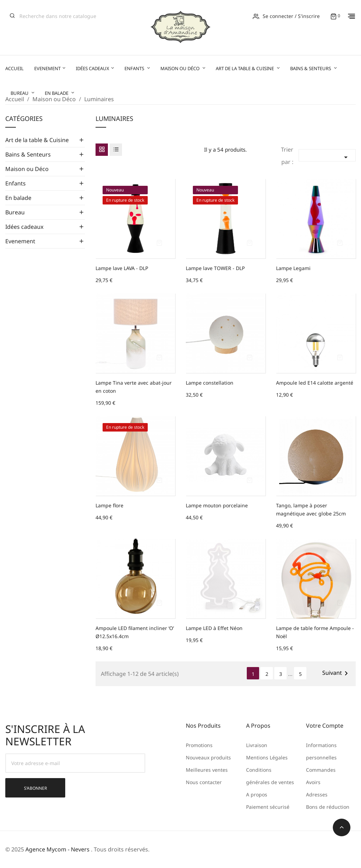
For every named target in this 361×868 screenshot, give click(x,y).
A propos (257, 794)
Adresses (317, 794)
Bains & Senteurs (28, 154)
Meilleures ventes (207, 770)
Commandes (321, 770)
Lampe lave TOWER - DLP (215, 268)
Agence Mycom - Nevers (57, 849)
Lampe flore (109, 505)
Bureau (15, 212)
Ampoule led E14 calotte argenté (315, 383)
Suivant (336, 673)
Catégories (24, 119)
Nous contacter (204, 782)
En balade (18, 198)
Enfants (16, 183)
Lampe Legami (293, 268)
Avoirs (313, 782)
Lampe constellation (210, 383)
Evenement (20, 241)
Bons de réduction (328, 807)
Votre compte (325, 726)
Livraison (257, 745)
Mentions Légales (267, 757)
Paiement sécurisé (268, 807)
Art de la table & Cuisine (37, 140)
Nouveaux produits (208, 757)
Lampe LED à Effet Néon (214, 628)
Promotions (199, 745)
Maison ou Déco (27, 169)
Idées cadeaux (24, 227)
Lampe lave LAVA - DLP (122, 268)
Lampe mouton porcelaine (217, 505)
